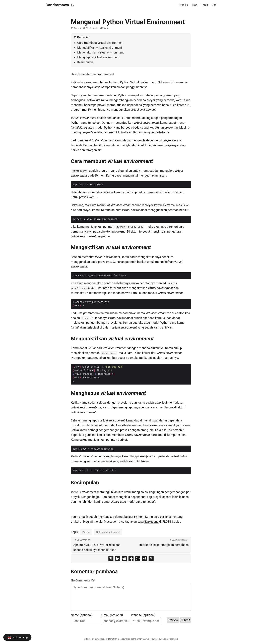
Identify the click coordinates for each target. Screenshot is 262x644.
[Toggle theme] (72, 5)
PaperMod (173, 639)
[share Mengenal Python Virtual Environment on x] (111, 559)
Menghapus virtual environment (98, 57)
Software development (108, 532)
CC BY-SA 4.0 (143, 639)
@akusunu (152, 522)
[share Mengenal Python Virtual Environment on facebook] (131, 559)
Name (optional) (82, 615)
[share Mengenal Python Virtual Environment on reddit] (124, 559)
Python (86, 532)
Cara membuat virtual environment (100, 43)
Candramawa (57, 5)
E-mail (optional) (112, 615)
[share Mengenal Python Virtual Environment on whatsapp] (138, 559)
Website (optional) (143, 615)
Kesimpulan (85, 62)
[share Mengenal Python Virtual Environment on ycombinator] (151, 559)
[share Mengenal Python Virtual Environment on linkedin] (118, 559)
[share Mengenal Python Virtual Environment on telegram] (144, 559)
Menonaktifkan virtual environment (100, 52)
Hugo (164, 639)
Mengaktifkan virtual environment (100, 48)
